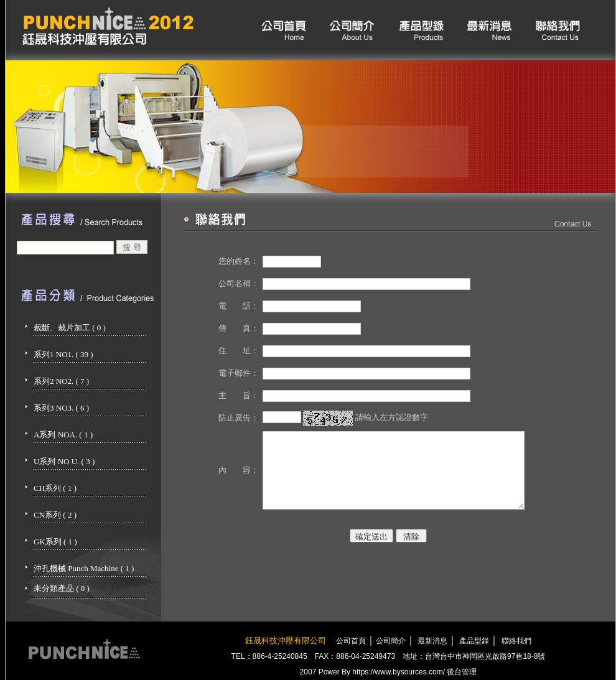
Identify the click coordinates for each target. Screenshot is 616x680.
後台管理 (462, 672)
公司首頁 (351, 641)
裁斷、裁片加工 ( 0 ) (70, 328)
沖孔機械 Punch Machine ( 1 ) (84, 568)
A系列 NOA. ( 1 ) (63, 435)
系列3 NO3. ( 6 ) (61, 408)
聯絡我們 (516, 641)
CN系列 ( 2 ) (55, 515)
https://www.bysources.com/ (399, 672)
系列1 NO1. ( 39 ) (63, 354)
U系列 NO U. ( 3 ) (64, 461)
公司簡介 (391, 641)
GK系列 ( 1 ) (55, 542)
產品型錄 (473, 641)
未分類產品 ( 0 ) (62, 588)
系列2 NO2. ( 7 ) (61, 381)
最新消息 (432, 641)
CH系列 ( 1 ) (55, 488)
